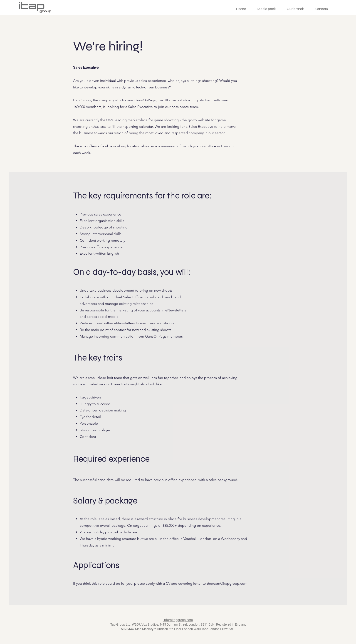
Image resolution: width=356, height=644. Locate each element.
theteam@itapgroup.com (227, 583)
